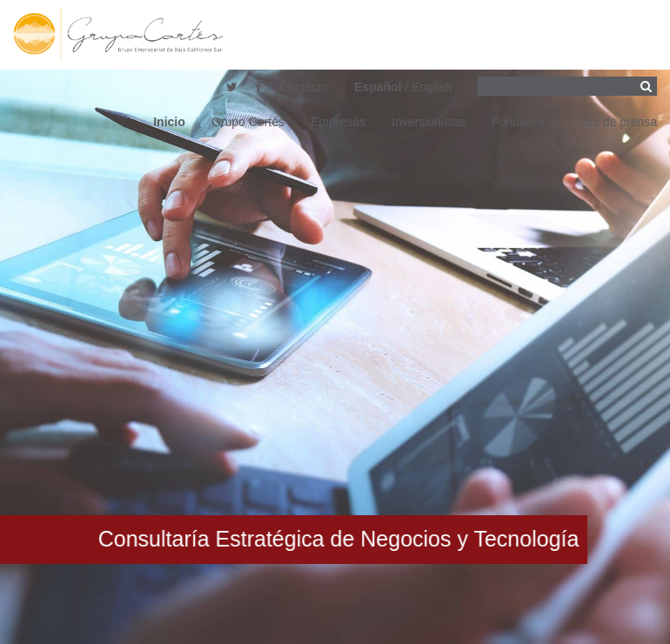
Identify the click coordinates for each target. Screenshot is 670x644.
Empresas (338, 122)
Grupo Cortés (248, 122)
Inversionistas (429, 122)
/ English (403, 87)
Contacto (304, 87)
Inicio (169, 122)
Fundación (520, 122)
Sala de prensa (616, 122)
